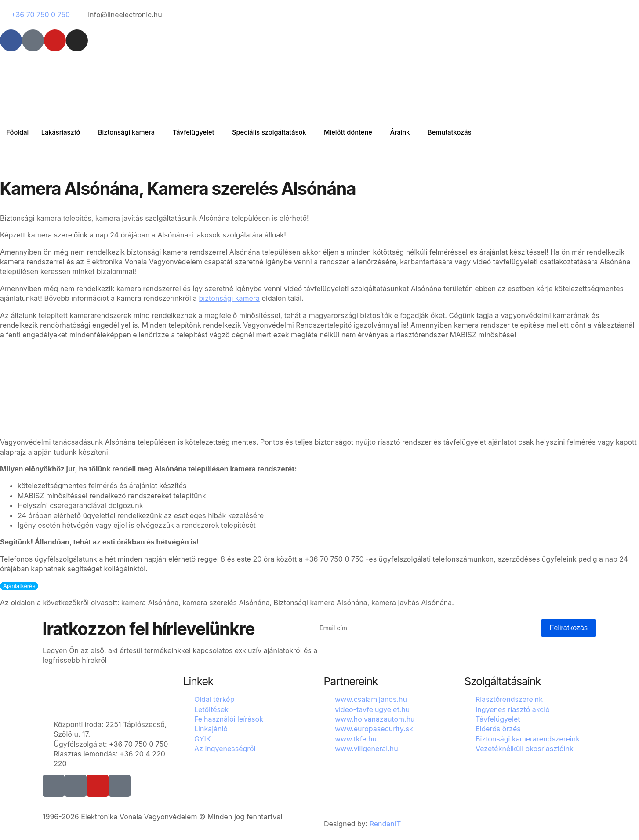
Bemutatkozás (461, 132)
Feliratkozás (569, 628)
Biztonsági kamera (130, 132)
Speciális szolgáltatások (276, 132)
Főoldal (18, 132)
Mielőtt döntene (357, 132)
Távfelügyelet (199, 132)
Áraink (410, 132)
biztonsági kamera (229, 298)
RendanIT (385, 824)
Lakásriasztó (63, 132)
